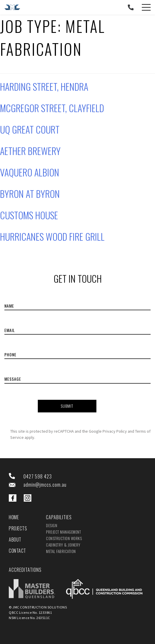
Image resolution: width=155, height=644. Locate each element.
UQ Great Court (30, 129)
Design (52, 525)
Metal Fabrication (61, 551)
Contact (17, 551)
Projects (18, 528)
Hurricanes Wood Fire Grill (52, 236)
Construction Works (64, 538)
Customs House (29, 215)
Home (14, 517)
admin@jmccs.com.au (45, 485)
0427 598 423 (38, 476)
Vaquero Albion (30, 172)
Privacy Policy (115, 431)
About (15, 540)
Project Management (63, 532)
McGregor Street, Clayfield (52, 108)
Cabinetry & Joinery (63, 545)
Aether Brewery (30, 151)
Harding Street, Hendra (44, 86)
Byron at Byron (30, 194)
